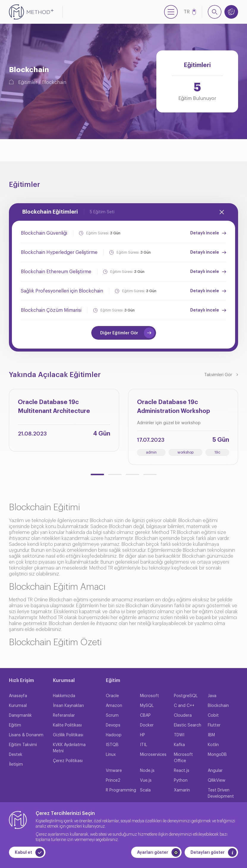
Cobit (213, 716)
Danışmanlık (20, 716)
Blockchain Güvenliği (44, 233)
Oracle (112, 696)
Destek (16, 755)
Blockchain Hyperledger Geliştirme (59, 252)
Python (181, 780)
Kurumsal (18, 706)
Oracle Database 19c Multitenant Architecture (54, 407)
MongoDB (217, 755)
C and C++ (184, 706)
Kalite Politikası (67, 725)
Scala (145, 790)
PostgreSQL (186, 696)
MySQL (147, 706)
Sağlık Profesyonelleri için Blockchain (62, 291)
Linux (111, 755)
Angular (215, 771)
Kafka (179, 745)
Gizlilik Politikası (68, 735)
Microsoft (150, 696)
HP (143, 735)
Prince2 (113, 780)
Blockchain (54, 82)
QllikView (217, 780)
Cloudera (183, 716)
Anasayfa (18, 696)
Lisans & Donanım (26, 735)
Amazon (114, 706)
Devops (113, 725)
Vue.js (146, 780)
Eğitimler (28, 82)
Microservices (153, 755)
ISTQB (112, 745)
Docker (147, 725)
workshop (185, 452)
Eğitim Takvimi (23, 745)
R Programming (121, 790)
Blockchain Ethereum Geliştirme (56, 272)
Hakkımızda (64, 696)
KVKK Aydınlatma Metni (69, 748)
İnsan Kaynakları (68, 706)
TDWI (179, 735)
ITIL (144, 745)
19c (217, 452)
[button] (97, 474)
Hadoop (114, 735)
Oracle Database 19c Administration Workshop (174, 407)
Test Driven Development (221, 793)
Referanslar (64, 716)
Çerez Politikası (68, 761)
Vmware (114, 771)
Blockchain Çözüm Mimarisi (51, 310)
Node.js (147, 771)
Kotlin (213, 745)
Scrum (112, 716)
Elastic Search (188, 725)
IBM (211, 735)
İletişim (16, 764)
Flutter (214, 725)
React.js (182, 771)
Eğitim (15, 725)
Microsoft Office (183, 758)
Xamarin (182, 790)
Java (212, 696)
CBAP (145, 716)
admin (151, 452)
